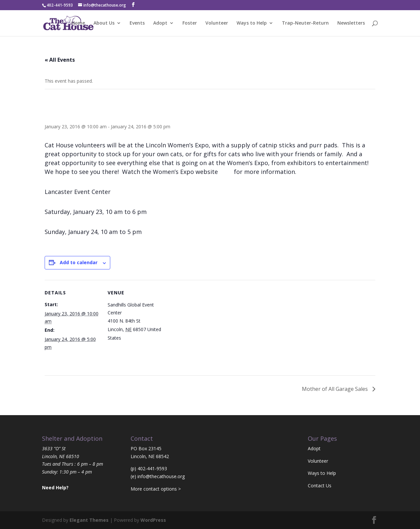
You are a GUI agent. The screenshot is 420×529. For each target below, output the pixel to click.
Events (137, 23)
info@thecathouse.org (161, 476)
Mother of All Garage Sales (336, 389)
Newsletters (351, 23)
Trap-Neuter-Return (305, 23)
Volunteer (217, 23)
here (226, 172)
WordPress (153, 520)
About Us (104, 23)
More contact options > (156, 489)
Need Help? (55, 487)
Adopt (160, 23)
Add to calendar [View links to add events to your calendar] (79, 262)
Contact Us (320, 486)
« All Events (60, 60)
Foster (190, 23)
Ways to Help (252, 23)
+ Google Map (138, 338)
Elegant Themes (89, 520)
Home (78, 23)
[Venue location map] (205, 325)
